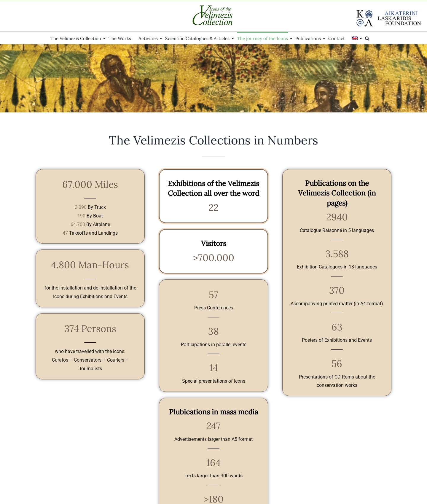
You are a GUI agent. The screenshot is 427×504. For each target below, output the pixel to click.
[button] (367, 38)
